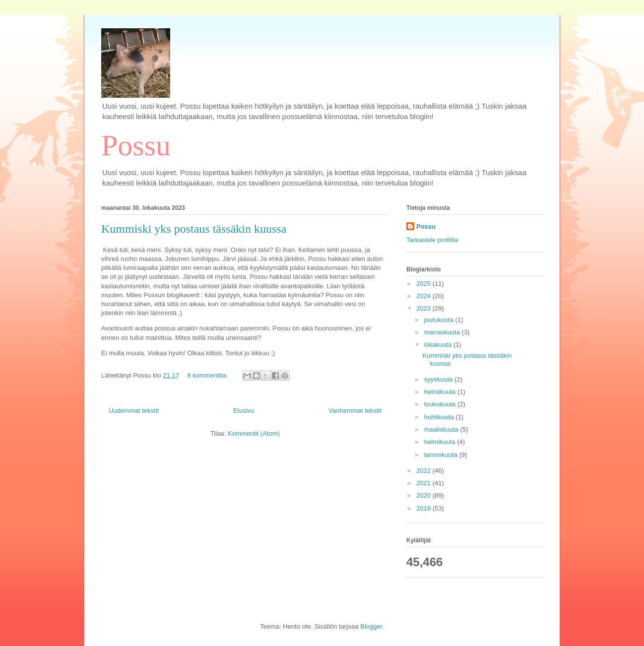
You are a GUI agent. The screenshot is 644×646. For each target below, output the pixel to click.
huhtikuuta (440, 417)
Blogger (371, 626)
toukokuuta (441, 404)
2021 (424, 483)
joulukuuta (440, 320)
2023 (424, 308)
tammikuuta (442, 455)
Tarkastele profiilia (432, 240)
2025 (424, 284)
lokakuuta (439, 345)
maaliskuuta (442, 429)
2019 (424, 508)
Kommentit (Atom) (254, 433)
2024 (424, 296)
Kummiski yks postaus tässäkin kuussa (194, 229)
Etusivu (244, 411)
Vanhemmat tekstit (355, 411)
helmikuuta (441, 442)
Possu (136, 145)
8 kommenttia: (209, 375)
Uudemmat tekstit (134, 411)
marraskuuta (443, 332)
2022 (424, 471)
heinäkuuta (441, 392)
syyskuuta (439, 379)
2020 (424, 495)
